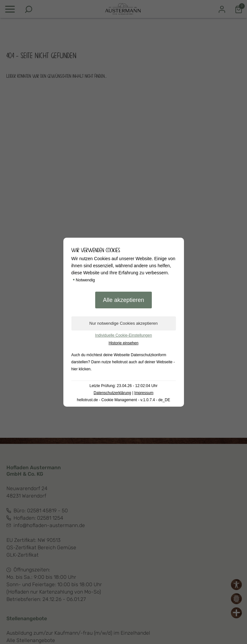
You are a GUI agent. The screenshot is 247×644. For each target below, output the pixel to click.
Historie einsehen (124, 343)
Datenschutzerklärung (112, 393)
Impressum (144, 393)
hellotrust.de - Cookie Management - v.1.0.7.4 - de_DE (123, 400)
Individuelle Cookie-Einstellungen (124, 335)
